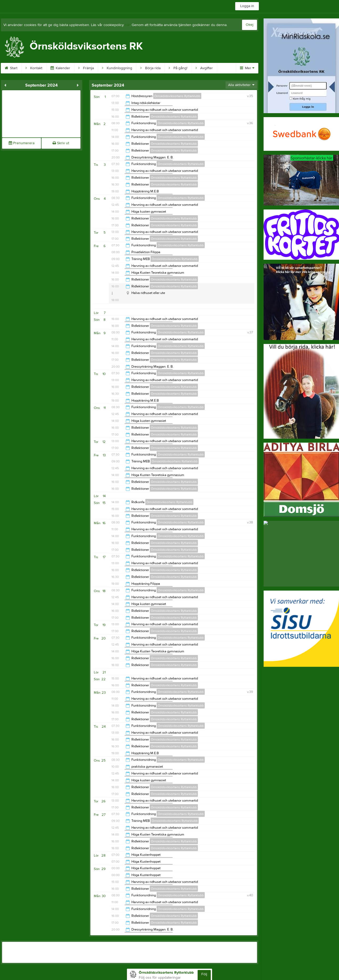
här (127, 25)
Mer (247, 68)
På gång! (178, 68)
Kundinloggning (117, 68)
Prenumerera (22, 143)
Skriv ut (61, 143)
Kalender (60, 68)
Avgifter (204, 68)
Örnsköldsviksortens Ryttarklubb (177, 96)
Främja (86, 68)
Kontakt (34, 68)
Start (11, 68)
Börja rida (150, 68)
